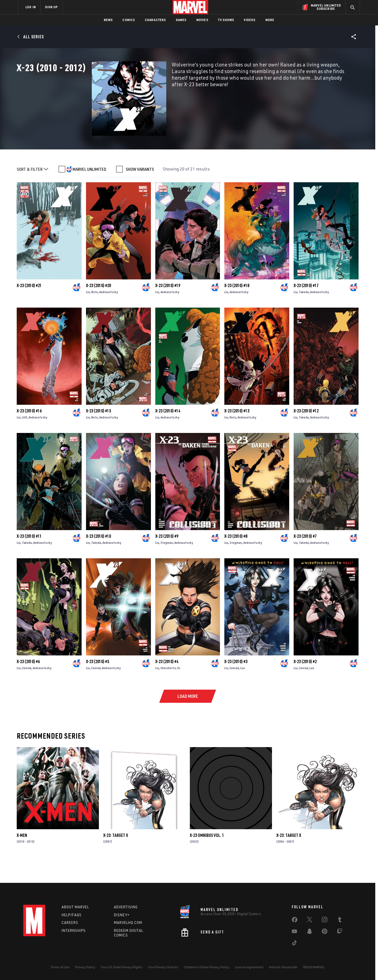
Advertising (126, 907)
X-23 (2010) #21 (29, 307)
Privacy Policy (85, 967)
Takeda (304, 313)
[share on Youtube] (294, 932)
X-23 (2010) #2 (305, 683)
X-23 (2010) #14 (168, 432)
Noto (94, 313)
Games (181, 20)
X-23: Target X (116, 857)
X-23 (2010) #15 (98, 432)
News (108, 20)
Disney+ (122, 915)
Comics (129, 20)
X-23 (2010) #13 (237, 432)
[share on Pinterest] (325, 932)
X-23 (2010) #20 (98, 307)
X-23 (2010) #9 (167, 557)
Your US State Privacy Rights (121, 967)
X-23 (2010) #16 (29, 432)
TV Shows (226, 20)
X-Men (22, 857)
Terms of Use (60, 967)
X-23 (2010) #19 (168, 307)
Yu (179, 689)
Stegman (167, 564)
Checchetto (168, 689)
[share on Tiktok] (294, 944)
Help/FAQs (72, 915)
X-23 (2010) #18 (237, 307)
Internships (74, 930)
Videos (250, 20)
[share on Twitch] (340, 932)
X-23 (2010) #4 (167, 683)
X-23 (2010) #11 (29, 557)
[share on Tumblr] (340, 921)
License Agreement (249, 967)
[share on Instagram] (325, 921)
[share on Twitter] (310, 921)
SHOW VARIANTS (140, 190)
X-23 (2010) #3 (236, 683)
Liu (88, 313)
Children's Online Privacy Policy (207, 967)
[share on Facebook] (295, 921)
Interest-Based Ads (283, 967)
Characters (155, 20)
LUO (25, 439)
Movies (202, 20)
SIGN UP (51, 7)
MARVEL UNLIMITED (89, 190)
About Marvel (75, 907)
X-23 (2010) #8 (236, 557)
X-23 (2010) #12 (306, 432)
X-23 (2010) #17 (306, 307)
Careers (70, 923)
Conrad (27, 689)
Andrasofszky (108, 313)
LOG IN (31, 7)
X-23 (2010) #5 (98, 683)
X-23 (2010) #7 (305, 557)
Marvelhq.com (128, 923)
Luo (243, 689)
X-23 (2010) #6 (28, 683)
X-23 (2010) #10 (98, 557)
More (270, 20)
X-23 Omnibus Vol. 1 (207, 857)
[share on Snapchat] (310, 932)
